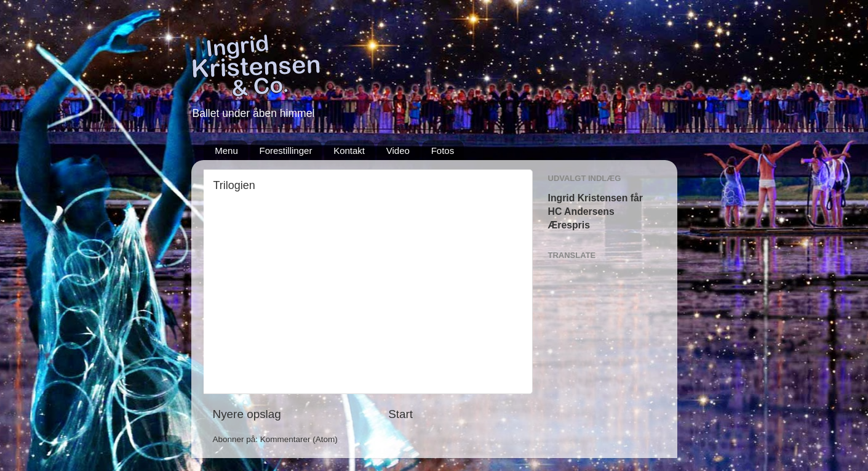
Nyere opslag (247, 414)
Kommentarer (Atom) (299, 439)
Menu (226, 151)
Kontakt (349, 151)
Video (398, 151)
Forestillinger (286, 151)
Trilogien (234, 185)
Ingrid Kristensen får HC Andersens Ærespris (595, 211)
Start (400, 414)
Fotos (443, 151)
